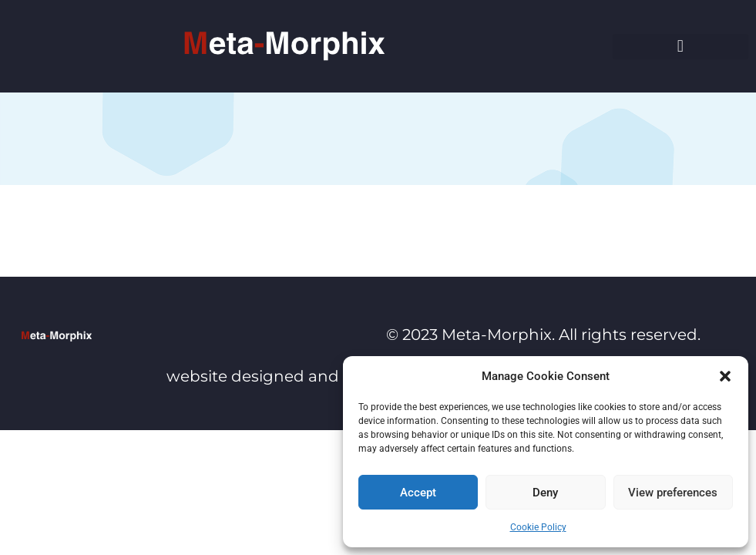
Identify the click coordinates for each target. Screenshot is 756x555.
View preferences (673, 493)
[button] (725, 376)
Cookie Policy (538, 527)
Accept (418, 493)
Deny (545, 493)
